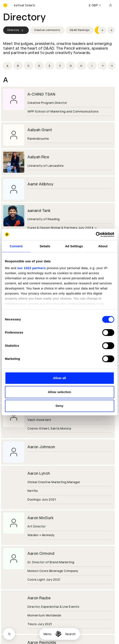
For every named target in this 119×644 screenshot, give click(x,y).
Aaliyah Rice (38, 157)
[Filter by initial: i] (92, 66)
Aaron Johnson (41, 447)
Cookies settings (21, 625)
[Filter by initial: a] (7, 66)
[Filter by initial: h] (81, 66)
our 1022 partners (31, 268)
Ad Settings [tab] (74, 246)
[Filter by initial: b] (18, 66)
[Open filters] (9, 634)
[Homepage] (58, 634)
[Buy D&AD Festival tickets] (24, 5)
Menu (48, 634)
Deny (59, 406)
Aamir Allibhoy (40, 184)
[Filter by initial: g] (71, 66)
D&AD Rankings (80, 30)
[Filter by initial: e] (50, 66)
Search (70, 634)
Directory (16, 30)
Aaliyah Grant (40, 130)
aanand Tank (39, 211)
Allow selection (59, 392)
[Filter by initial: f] (60, 66)
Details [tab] (45, 246)
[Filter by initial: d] (39, 66)
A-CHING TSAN (41, 94)
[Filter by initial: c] (29, 66)
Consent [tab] (16, 246)
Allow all (60, 378)
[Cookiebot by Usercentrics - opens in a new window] (96, 235)
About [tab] (103, 246)
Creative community (47, 30)
